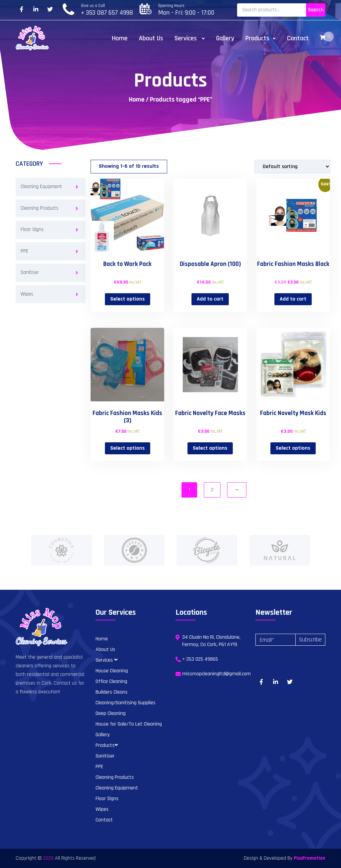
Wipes (27, 294)
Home (120, 38)
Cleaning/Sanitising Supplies (126, 703)
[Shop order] (292, 167)
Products (261, 38)
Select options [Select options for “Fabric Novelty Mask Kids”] (293, 448)
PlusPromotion (310, 858)
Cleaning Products (39, 208)
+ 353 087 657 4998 (107, 13)
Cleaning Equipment (41, 187)
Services (190, 38)
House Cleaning (112, 671)
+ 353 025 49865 (200, 659)
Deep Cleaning (111, 713)
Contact (298, 38)
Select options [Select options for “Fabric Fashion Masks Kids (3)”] (128, 448)
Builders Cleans (112, 692)
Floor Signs (32, 229)
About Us (151, 38)
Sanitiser (30, 272)
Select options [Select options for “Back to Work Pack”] (128, 299)
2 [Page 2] (212, 490)
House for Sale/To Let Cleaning (129, 724)
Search (316, 10)
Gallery (225, 38)
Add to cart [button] (210, 299)
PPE (24, 251)
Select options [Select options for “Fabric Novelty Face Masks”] (210, 448)
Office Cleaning (111, 681)
